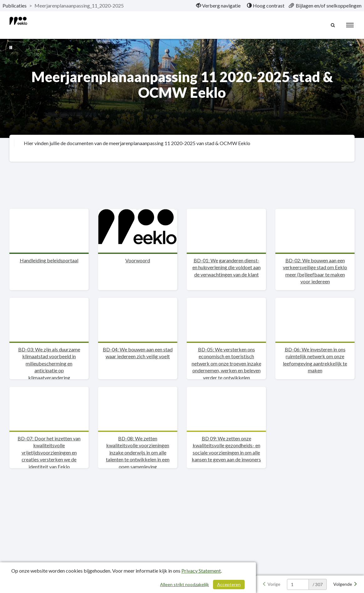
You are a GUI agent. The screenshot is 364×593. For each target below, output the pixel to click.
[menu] (350, 25)
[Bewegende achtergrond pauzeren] (11, 47)
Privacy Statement (201, 571)
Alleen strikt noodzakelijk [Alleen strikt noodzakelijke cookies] (185, 584)
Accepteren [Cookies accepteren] (229, 584)
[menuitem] (218, 6)
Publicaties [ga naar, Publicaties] (15, 5)
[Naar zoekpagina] (333, 25)
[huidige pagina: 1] (298, 584)
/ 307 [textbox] (318, 584)
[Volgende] (345, 584)
